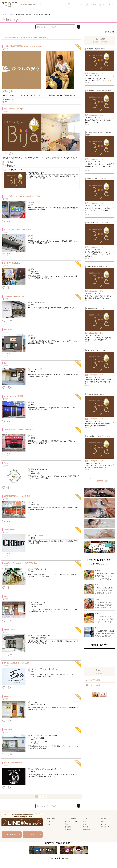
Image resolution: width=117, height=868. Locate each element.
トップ (4, 14)
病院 (102, 821)
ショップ (86, 832)
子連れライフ (105, 827)
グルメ (85, 819)
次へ (44, 796)
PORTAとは (51, 819)
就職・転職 (86, 830)
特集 (84, 821)
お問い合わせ (107, 4)
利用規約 (68, 827)
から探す (93, 680)
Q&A (49, 824)
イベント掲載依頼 (71, 819)
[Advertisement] (99, 658)
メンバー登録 (75, 4)
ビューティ (12, 14)
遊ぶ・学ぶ (86, 827)
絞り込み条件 (110, 32)
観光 (84, 824)
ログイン (91, 4)
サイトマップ (52, 821)
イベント (104, 824)
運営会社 (68, 830)
